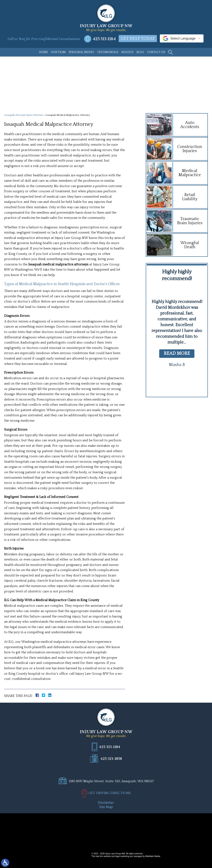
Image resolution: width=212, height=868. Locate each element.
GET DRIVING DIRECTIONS (110, 793)
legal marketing (122, 856)
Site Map (106, 807)
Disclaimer (106, 803)
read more (177, 353)
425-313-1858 (111, 759)
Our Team (58, 52)
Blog (140, 52)
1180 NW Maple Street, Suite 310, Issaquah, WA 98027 (111, 781)
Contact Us (156, 52)
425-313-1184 (104, 39)
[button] (169, 382)
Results (127, 52)
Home (44, 52)
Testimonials (108, 52)
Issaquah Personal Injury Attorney (24, 115)
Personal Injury (81, 52)
